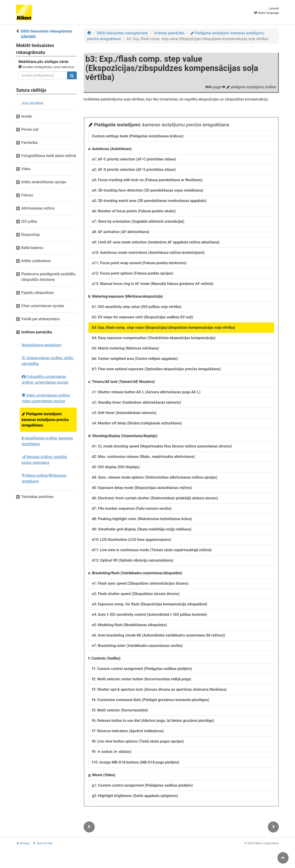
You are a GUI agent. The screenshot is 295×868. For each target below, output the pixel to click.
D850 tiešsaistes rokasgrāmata (122, 33)
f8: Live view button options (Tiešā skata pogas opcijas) (138, 741)
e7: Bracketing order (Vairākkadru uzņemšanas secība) (137, 646)
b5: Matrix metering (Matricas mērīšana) (125, 348)
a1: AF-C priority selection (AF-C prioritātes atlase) (134, 159)
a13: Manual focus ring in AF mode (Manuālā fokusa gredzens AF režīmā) (153, 284)
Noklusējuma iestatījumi (41, 345)
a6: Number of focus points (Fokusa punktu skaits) (134, 211)
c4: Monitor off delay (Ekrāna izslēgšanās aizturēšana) (137, 423)
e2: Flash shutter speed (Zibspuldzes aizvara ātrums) (136, 594)
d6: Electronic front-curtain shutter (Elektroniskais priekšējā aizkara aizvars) (155, 498)
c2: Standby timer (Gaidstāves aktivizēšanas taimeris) (137, 402)
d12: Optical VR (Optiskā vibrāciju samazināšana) (133, 560)
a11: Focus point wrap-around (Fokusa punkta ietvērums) (139, 263)
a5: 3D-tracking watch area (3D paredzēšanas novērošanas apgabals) (149, 201)
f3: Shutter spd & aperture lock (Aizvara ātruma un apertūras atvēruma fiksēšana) (159, 689)
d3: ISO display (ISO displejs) (116, 467)
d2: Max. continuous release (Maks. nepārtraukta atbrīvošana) (143, 457)
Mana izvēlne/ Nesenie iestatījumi (44, 478)
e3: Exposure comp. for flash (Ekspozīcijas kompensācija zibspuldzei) (150, 604)
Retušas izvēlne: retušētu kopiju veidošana (44, 460)
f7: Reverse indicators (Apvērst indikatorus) (128, 731)
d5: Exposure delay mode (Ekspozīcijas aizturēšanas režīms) (142, 488)
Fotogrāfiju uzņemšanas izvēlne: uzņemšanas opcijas (45, 379)
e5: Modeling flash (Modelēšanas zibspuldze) (130, 625)
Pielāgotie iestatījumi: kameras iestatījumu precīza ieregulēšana (45, 420)
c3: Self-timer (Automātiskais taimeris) (124, 413)
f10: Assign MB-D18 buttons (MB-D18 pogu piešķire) (136, 762)
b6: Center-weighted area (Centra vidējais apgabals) (135, 359)
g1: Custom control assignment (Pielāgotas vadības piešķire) (142, 785)
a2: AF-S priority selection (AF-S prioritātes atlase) (134, 170)
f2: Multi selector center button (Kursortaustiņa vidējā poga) (142, 679)
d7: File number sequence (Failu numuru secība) (132, 508)
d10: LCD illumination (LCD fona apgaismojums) (132, 540)
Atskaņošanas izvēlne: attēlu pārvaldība (48, 361)
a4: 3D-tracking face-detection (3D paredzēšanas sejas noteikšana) (148, 190)
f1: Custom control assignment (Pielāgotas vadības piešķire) (142, 669)
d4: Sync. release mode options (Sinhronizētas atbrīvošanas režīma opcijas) (155, 477)
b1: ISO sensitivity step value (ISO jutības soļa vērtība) (137, 307)
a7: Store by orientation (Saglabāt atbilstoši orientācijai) (138, 221)
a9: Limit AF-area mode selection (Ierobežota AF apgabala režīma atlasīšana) (156, 242)
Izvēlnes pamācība (169, 33)
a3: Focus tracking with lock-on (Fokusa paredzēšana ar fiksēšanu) (147, 180)
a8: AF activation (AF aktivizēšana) (121, 232)
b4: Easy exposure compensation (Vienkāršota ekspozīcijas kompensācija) (154, 338)
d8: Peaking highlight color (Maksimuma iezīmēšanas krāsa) (142, 519)
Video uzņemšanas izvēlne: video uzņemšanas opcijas (46, 398)
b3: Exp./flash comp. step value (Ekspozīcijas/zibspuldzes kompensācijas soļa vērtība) (164, 327)
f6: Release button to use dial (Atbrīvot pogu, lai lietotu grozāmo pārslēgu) (153, 721)
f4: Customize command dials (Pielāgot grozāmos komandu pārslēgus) (151, 700)
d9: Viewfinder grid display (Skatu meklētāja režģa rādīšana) (142, 529)
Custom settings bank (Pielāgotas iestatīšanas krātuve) (138, 136)
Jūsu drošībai (32, 103)
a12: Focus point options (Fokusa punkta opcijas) (133, 273)
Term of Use (44, 843)
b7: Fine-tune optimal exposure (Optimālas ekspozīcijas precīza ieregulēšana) (156, 369)
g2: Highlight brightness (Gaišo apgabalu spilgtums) (135, 796)
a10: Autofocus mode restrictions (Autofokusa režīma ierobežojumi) (148, 253)
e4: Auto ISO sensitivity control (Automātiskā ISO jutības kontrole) (150, 615)
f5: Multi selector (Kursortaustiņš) (120, 710)
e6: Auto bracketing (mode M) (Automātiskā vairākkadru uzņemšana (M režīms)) (159, 635)
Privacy (25, 843)
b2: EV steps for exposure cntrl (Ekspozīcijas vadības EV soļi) (143, 317)
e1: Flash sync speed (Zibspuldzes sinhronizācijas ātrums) (140, 583)
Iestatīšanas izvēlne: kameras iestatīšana (47, 441)
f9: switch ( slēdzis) (112, 752)
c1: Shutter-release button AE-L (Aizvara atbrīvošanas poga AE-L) (146, 392)
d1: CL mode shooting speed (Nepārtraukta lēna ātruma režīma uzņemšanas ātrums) (162, 446)
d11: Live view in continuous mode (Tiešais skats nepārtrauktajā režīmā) (152, 550)
